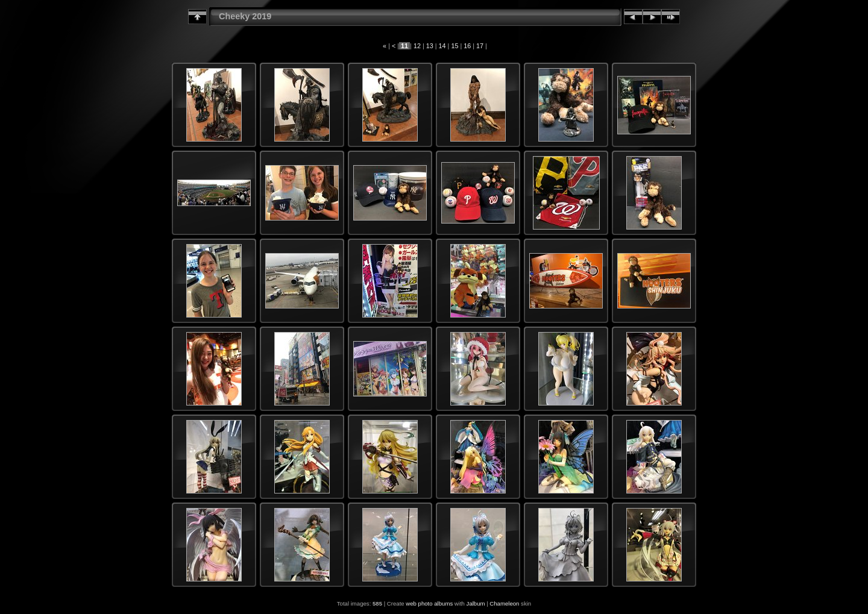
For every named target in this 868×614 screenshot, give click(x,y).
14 (442, 46)
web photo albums (429, 603)
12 (417, 46)
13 (430, 46)
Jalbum (476, 603)
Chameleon (504, 603)
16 (467, 46)
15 (454, 46)
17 (480, 46)
